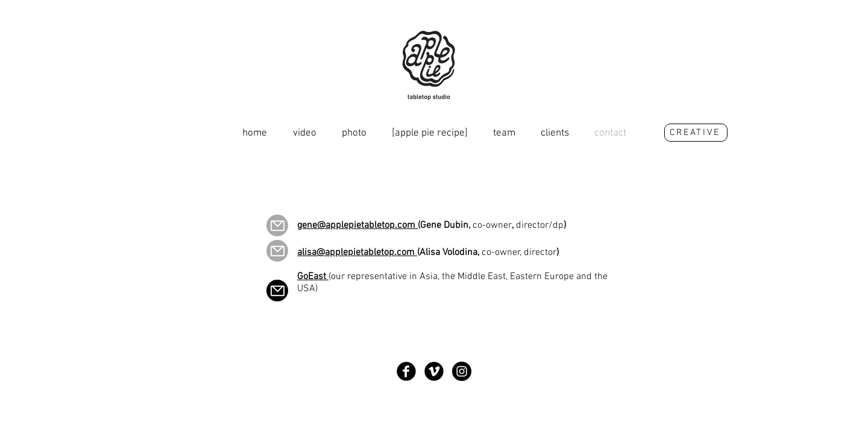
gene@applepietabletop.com (357, 225)
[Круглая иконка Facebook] (406, 371)
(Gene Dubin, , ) (492, 225)
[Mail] (277, 225)
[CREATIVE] (696, 133)
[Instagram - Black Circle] (462, 371)
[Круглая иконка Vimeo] (434, 371)
